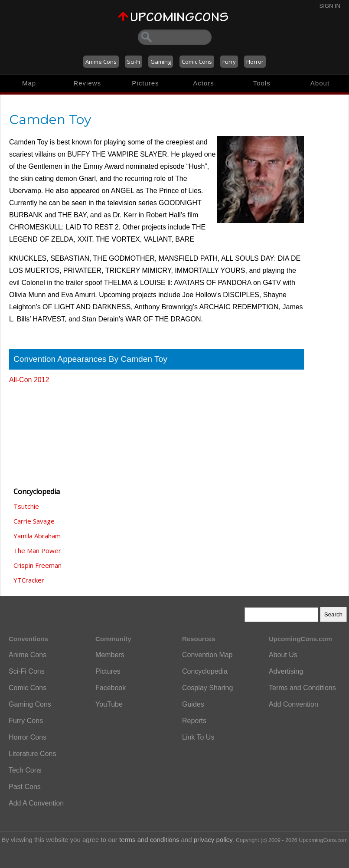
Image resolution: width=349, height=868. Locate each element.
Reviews (87, 83)
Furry (229, 62)
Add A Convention (36, 803)
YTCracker (29, 580)
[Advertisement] (52, 432)
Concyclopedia (205, 671)
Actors (204, 83)
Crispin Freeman (38, 565)
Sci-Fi (134, 62)
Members (110, 655)
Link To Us (198, 737)
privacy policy (213, 840)
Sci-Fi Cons (27, 671)
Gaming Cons (30, 704)
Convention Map (207, 655)
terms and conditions (149, 840)
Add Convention (294, 704)
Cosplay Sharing (207, 688)
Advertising (286, 671)
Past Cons (25, 787)
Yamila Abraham (37, 536)
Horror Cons (28, 737)
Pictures (145, 83)
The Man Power (37, 550)
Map (29, 83)
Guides (193, 704)
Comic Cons (197, 62)
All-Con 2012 (29, 380)
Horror (255, 62)
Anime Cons (101, 62)
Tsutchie (26, 506)
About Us (283, 655)
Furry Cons (26, 721)
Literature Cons (32, 754)
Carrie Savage (34, 521)
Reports (194, 721)
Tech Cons (25, 770)
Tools (262, 83)
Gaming (161, 62)
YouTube (109, 704)
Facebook (111, 688)
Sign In (330, 6)
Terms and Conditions (302, 688)
